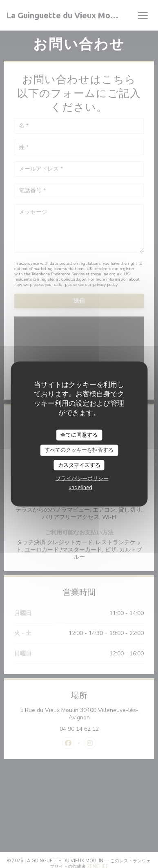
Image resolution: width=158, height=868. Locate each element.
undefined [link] (80, 488)
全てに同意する (79, 435)
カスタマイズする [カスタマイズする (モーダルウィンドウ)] (79, 465)
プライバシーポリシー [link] (82, 479)
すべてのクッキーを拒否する (79, 450)
